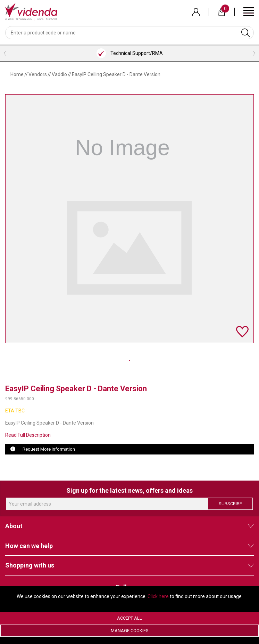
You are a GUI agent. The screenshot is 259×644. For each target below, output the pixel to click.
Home (17, 74)
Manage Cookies (130, 631)
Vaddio (59, 74)
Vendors (38, 74)
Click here (158, 596)
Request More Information (49, 449)
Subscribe (230, 504)
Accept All (129, 618)
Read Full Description (28, 435)
